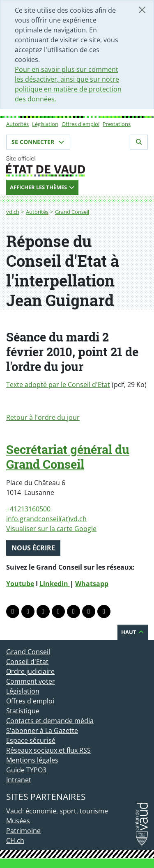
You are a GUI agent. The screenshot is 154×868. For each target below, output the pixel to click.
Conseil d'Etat (27, 662)
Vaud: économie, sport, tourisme (57, 811)
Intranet (19, 780)
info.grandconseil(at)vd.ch (46, 519)
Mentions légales (32, 760)
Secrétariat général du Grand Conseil (68, 457)
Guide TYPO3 (26, 770)
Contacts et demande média (50, 721)
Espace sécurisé (31, 740)
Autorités (17, 124)
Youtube (20, 584)
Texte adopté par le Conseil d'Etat (58, 385)
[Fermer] (142, 10)
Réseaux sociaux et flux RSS (48, 750)
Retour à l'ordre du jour (43, 417)
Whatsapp (92, 584)
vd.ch (13, 212)
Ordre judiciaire (30, 671)
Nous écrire (33, 548)
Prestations (117, 124)
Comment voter (31, 681)
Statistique (23, 711)
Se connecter (38, 142)
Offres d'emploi (80, 124)
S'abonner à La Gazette (42, 731)
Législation (45, 124)
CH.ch (15, 841)
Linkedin (55, 584)
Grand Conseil (72, 212)
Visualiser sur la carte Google (51, 529)
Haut (133, 632)
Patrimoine (23, 831)
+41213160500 (28, 509)
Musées (18, 821)
